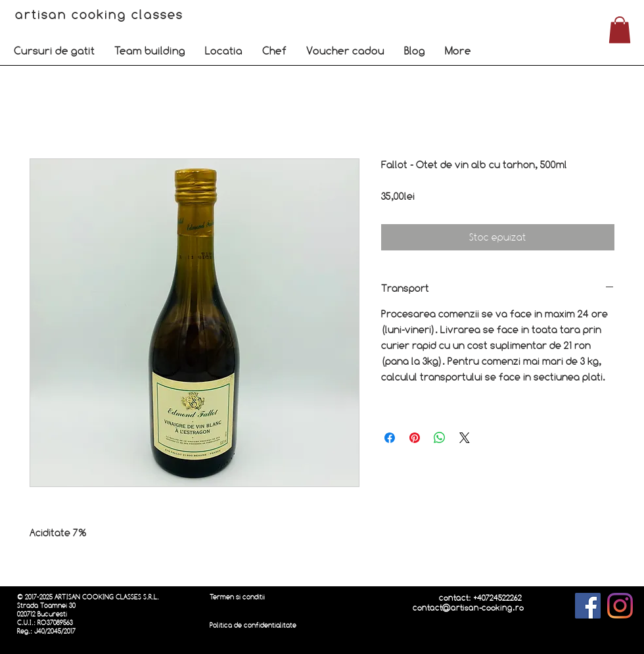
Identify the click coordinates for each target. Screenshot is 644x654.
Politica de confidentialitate (253, 625)
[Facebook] (588, 606)
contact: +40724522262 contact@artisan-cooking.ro (468, 603)
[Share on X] (465, 438)
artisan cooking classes (102, 14)
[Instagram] (620, 606)
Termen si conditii (237, 597)
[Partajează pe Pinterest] (415, 438)
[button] (54, 51)
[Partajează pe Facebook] (390, 438)
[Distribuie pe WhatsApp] (440, 438)
